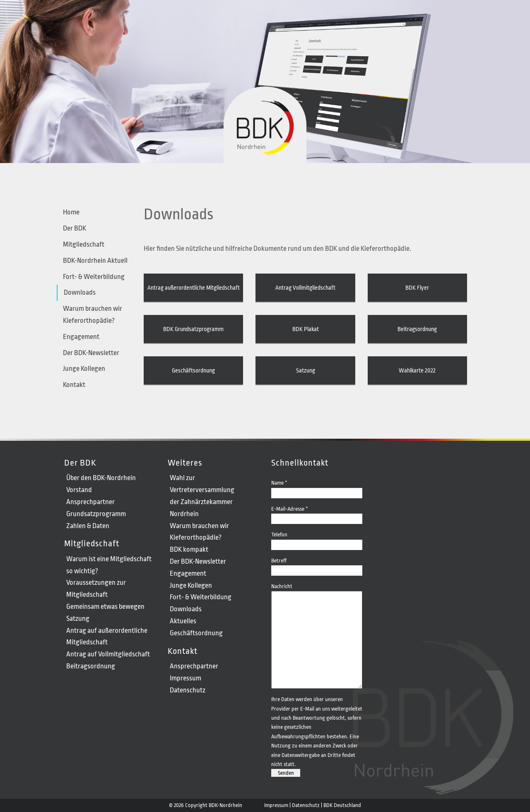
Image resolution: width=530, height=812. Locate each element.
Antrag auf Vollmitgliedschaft (108, 654)
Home (71, 212)
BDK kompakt (189, 549)
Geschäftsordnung (193, 370)
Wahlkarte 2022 (417, 370)
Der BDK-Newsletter (91, 353)
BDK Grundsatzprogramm (193, 329)
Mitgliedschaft (84, 244)
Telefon (317, 539)
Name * (317, 487)
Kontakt (74, 385)
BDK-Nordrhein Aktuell (95, 261)
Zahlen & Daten (88, 526)
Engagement (81, 337)
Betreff (317, 565)
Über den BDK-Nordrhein (101, 478)
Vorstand (79, 490)
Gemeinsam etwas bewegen (105, 607)
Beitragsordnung (417, 329)
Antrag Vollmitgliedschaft (305, 288)
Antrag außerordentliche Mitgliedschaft (194, 288)
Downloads (80, 292)
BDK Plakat (306, 329)
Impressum (185, 678)
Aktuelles (183, 621)
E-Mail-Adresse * (317, 513)
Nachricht (317, 591)
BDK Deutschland (342, 805)
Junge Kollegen (84, 369)
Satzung (306, 370)
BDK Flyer (417, 288)
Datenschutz (188, 690)
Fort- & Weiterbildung (94, 277)
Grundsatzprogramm (96, 514)
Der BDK (75, 228)
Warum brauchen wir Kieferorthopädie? (93, 315)
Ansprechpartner (90, 502)
